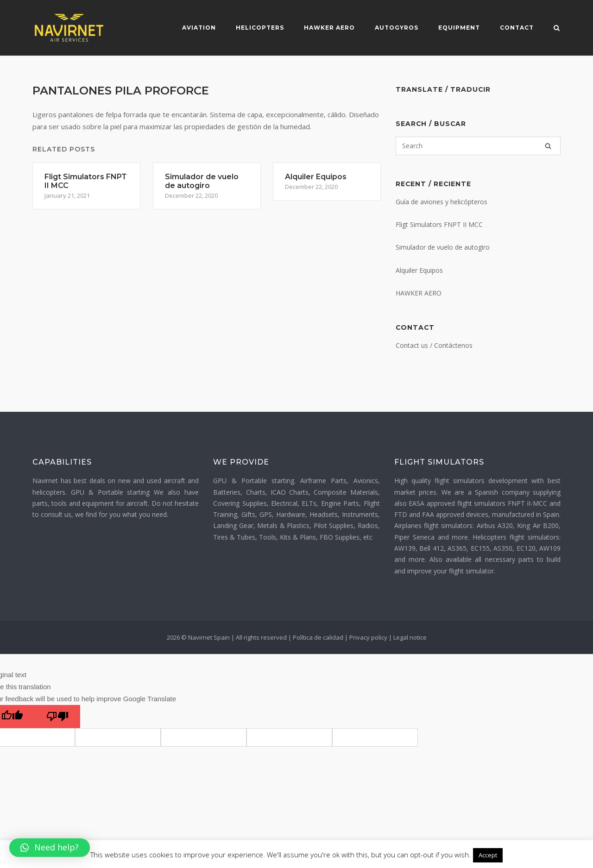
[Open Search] (557, 29)
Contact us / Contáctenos (434, 345)
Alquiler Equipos (419, 270)
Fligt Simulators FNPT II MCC (439, 224)
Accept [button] (488, 855)
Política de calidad (318, 637)
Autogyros (397, 28)
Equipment (459, 28)
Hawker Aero (329, 28)
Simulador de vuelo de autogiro (443, 247)
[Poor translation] (57, 717)
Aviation (199, 28)
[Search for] (478, 146)
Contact (517, 28)
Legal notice (410, 637)
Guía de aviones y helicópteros (442, 202)
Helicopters (260, 28)
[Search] (548, 146)
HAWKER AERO (419, 293)
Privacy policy (368, 637)
